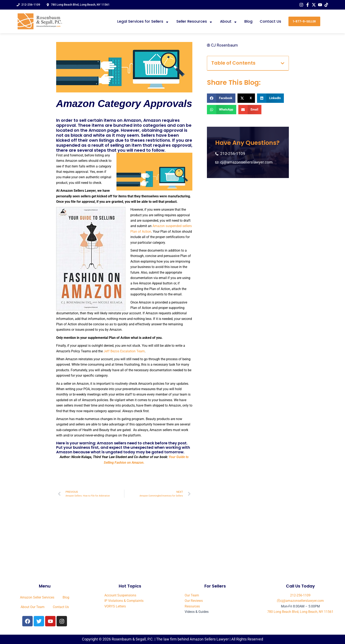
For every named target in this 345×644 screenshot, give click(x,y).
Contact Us (270, 21)
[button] (283, 63)
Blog (248, 21)
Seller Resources (195, 21)
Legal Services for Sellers (143, 21)
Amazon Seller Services (37, 597)
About (229, 21)
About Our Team (33, 607)
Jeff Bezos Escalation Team (124, 351)
